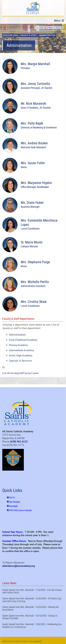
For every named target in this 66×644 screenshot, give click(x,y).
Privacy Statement (45, 639)
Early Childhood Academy (23, 340)
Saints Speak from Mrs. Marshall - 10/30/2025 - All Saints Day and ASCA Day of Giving (33, 600)
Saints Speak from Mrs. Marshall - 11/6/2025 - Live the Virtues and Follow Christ (33, 592)
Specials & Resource (20, 361)
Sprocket (38, 641)
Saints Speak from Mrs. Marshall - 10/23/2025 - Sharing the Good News (33, 609)
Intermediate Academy (21, 350)
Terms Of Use (59, 639)
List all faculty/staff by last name (20, 373)
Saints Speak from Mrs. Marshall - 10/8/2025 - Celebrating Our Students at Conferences (33, 626)
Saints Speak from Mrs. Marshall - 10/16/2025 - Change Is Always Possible (33, 617)
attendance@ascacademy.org (19, 566)
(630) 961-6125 (19, 441)
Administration (17, 335)
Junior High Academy (21, 355)
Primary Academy (18, 345)
